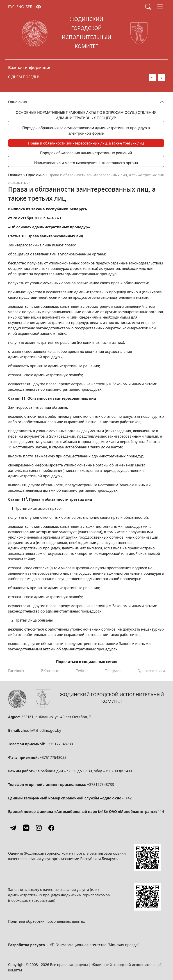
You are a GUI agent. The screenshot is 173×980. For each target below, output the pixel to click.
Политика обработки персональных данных (47, 921)
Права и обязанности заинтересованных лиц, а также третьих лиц (86, 143)
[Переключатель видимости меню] (162, 102)
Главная (15, 175)
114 (161, 812)
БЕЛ (29, 7)
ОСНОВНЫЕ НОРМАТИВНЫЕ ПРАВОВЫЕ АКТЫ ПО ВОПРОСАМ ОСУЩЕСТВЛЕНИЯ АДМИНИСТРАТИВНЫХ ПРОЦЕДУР (86, 115)
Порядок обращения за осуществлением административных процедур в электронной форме (86, 131)
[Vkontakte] (26, 828)
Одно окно (35, 175)
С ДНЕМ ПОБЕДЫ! (24, 77)
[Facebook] (51, 828)
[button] (152, 78)
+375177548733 (60, 744)
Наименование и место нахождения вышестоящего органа (86, 163)
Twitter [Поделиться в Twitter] (82, 671)
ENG (20, 7)
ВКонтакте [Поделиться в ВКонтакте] (50, 671)
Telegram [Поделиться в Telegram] (113, 671)
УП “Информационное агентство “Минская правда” (94, 945)
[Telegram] (14, 828)
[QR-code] (148, 858)
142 (129, 798)
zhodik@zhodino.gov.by (41, 730)
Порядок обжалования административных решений (86, 153)
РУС (11, 7)
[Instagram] (39, 828)
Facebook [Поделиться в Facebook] (16, 671)
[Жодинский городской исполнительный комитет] (86, 34)
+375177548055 (53, 757)
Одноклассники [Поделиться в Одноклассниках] (151, 671)
